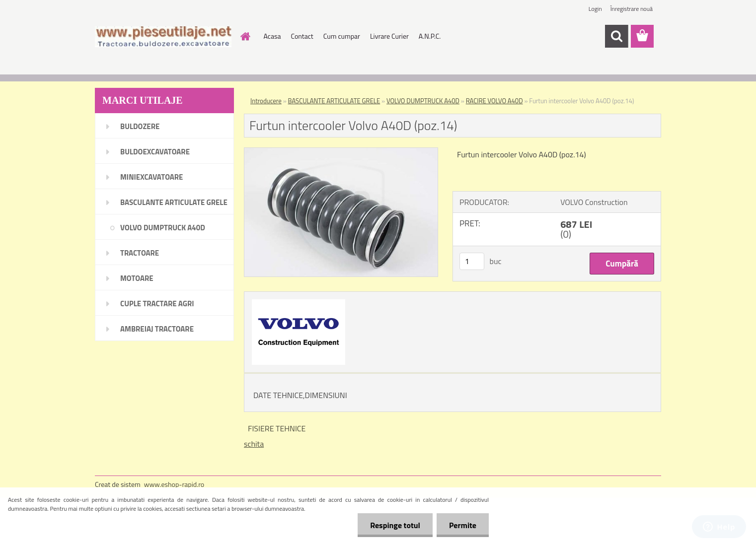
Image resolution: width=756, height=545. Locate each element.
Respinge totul (395, 525)
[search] (616, 36)
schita (254, 444)
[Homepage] (245, 36)
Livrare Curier (389, 36)
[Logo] (163, 37)
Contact (302, 36)
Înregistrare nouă (632, 9)
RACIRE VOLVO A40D (494, 101)
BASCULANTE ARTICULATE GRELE (334, 101)
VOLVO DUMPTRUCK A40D (423, 101)
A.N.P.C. (430, 36)
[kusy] (472, 261)
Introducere (266, 101)
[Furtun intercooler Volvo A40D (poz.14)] (341, 152)
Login (595, 9)
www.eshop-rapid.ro (174, 484)
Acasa (272, 36)
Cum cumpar (342, 36)
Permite (463, 525)
